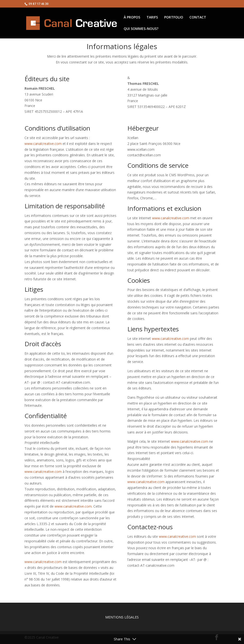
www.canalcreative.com (43, 144)
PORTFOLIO (174, 18)
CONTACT (198, 18)
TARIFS (152, 18)
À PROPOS (132, 18)
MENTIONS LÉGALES (122, 617)
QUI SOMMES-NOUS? (141, 29)
